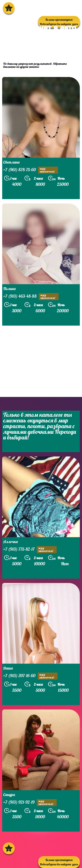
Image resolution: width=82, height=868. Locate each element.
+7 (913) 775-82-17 (30, 550)
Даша (8, 668)
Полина (9, 289)
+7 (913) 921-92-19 (30, 803)
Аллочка (10, 542)
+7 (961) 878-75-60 (31, 170)
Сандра (9, 795)
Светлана (11, 162)
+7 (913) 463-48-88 (31, 297)
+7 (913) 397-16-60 (30, 676)
